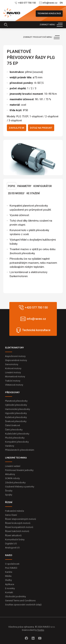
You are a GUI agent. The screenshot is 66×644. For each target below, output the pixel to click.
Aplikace (10, 584)
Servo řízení (11, 515)
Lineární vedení (13, 466)
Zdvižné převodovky (15, 483)
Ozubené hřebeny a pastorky (20, 487)
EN (61, 3)
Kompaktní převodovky (17, 442)
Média (8, 576)
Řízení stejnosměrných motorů (21, 519)
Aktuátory (10, 474)
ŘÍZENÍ (9, 502)
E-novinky (10, 588)
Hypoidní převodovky (16, 413)
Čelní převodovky (14, 430)
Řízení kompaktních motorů (19, 527)
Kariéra (9, 572)
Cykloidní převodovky (16, 405)
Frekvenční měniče (15, 511)
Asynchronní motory (15, 356)
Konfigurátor (43, 186)
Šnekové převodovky (16, 421)
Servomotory (12, 364)
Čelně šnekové (12, 425)
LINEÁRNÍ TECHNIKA (16, 458)
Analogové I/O (12, 548)
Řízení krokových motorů (18, 523)
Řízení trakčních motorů (17, 531)
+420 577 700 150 (27, 3)
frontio (41, 630)
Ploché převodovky (15, 438)
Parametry (24, 186)
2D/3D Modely (16, 193)
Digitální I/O (11, 544)
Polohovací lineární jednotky (19, 470)
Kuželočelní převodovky (17, 434)
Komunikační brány (15, 539)
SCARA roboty (12, 478)
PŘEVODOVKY (12, 392)
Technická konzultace (49, 13)
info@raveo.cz (50, 3)
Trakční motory (13, 381)
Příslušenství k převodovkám (20, 450)
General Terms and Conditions (20, 601)
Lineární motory (13, 372)
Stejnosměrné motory (16, 360)
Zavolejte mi (17, 128)
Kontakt (9, 592)
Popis (12, 186)
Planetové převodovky (16, 401)
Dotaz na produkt (41, 128)
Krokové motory (13, 368)
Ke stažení (33, 193)
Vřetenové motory (14, 385)
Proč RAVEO (11, 568)
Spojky (9, 495)
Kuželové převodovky (16, 417)
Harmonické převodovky (18, 409)
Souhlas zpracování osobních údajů (23, 605)
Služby (8, 580)
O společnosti (12, 564)
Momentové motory (15, 377)
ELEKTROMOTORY (15, 348)
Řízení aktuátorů (13, 535)
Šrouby (9, 491)
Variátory (10, 446)
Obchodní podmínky (15, 596)
